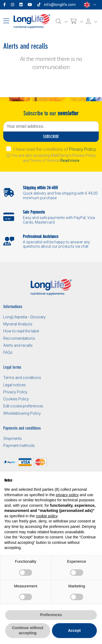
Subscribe (51, 137)
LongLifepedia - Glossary (24, 317)
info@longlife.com (60, 5)
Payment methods (19, 446)
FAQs (8, 352)
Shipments (13, 439)
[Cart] (77, 21)
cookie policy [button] (47, 516)
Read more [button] (70, 161)
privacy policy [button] (67, 495)
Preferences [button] (51, 615)
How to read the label (21, 331)
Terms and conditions (22, 378)
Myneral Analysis (18, 324)
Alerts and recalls (18, 345)
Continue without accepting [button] (28, 630)
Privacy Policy (83, 149)
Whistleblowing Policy (22, 413)
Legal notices (15, 385)
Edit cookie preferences (23, 406)
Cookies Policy (16, 399)
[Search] (62, 21)
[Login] (92, 21)
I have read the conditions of (55, 149)
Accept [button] (74, 630)
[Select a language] (90, 5)
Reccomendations (19, 338)
